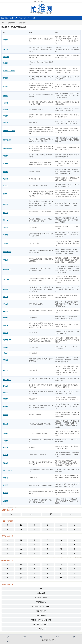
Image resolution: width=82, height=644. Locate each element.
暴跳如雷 (5, 156)
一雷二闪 (5, 353)
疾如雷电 (5, 311)
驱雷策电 (5, 478)
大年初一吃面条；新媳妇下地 (41, 620)
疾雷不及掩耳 (7, 340)
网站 (7, 18)
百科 (34, 18)
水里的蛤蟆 (41, 593)
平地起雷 (5, 347)
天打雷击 (5, 185)
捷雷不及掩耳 (7, 380)
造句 (74, 637)
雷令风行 (5, 333)
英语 (8, 642)
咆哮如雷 (5, 304)
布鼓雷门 (5, 194)
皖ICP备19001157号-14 (49, 640)
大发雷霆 (5, 103)
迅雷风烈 (5, 227)
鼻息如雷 (5, 406)
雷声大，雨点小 (7, 470)
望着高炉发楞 (41, 611)
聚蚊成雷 (5, 289)
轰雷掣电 (5, 172)
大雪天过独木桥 (41, 602)
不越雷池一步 (7, 252)
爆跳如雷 (5, 399)
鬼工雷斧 (5, 447)
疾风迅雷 (5, 260)
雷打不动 (5, 163)
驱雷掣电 (5, 318)
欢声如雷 (5, 116)
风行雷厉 (5, 235)
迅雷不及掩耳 (7, 140)
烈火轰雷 (5, 109)
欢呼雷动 (5, 493)
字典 (11, 18)
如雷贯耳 (5, 78)
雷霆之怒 (5, 360)
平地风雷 (5, 243)
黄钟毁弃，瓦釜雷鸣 (9, 71)
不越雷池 (5, 179)
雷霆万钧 (5, 49)
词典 (16, 18)
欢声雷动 (5, 40)
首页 (2, 18)
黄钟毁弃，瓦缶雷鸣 (9, 131)
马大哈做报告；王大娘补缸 (41, 606)
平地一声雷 (6, 57)
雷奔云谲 (5, 415)
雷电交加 (5, 220)
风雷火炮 (5, 370)
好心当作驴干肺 (41, 629)
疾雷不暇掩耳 (7, 280)
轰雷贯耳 (5, 213)
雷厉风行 (5, 86)
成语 (21, 18)
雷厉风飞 (5, 455)
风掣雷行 (5, 96)
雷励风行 (5, 392)
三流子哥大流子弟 (41, 597)
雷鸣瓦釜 (5, 297)
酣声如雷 (5, 386)
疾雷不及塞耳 (7, 269)
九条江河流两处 (41, 615)
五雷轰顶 (5, 122)
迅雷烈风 (5, 433)
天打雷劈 (5, 485)
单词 (30, 18)
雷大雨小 (5, 63)
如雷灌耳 (5, 501)
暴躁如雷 (5, 463)
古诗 (25, 18)
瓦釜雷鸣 (5, 204)
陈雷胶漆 (5, 325)
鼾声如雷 (5, 441)
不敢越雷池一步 (7, 148)
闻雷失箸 (5, 424)
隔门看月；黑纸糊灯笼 (41, 624)
